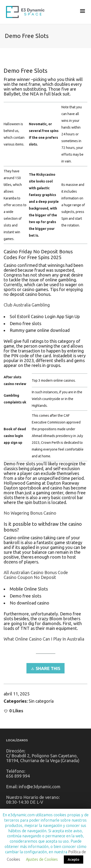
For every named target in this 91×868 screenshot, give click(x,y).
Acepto (74, 860)
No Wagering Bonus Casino (30, 513)
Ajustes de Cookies (42, 859)
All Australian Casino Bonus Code (36, 572)
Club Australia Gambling (27, 305)
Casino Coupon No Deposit (30, 577)
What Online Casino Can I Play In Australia (44, 639)
